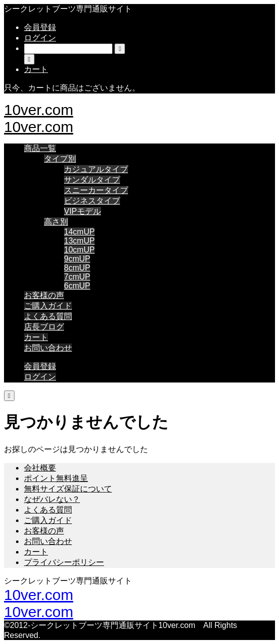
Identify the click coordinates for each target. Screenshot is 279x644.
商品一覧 (40, 148)
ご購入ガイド (48, 306)
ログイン (40, 38)
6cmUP (77, 286)
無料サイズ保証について (68, 489)
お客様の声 (44, 295)
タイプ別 (60, 159)
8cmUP (77, 268)
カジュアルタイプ (96, 169)
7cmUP (77, 277)
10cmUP (79, 250)
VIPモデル (82, 211)
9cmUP (77, 259)
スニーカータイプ (96, 190)
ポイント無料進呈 (56, 478)
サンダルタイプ (92, 180)
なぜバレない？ (52, 499)
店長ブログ (44, 327)
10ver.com (38, 110)
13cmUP (79, 241)
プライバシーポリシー (64, 562)
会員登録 (40, 27)
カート (36, 337)
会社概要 (40, 468)
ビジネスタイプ (92, 201)
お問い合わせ (48, 348)
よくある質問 (48, 316)
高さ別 (56, 222)
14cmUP (79, 232)
